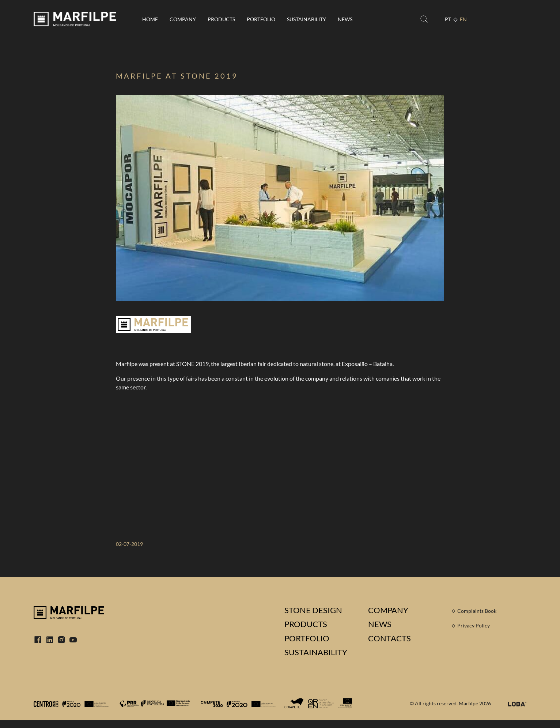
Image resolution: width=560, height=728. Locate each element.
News (345, 19)
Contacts (389, 638)
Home (150, 19)
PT (448, 19)
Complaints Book (477, 611)
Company (183, 19)
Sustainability (307, 19)
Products (221, 19)
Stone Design (313, 610)
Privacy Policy (474, 625)
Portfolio (261, 19)
